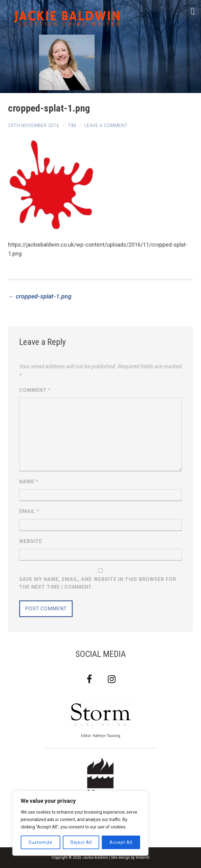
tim (72, 125)
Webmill (143, 857)
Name (29, 482)
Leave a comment (106, 125)
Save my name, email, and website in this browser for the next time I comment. (98, 583)
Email (29, 511)
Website (31, 541)
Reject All (81, 842)
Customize (41, 842)
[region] (80, 823)
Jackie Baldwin (95, 857)
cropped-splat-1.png (40, 296)
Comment (35, 390)
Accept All (121, 842)
